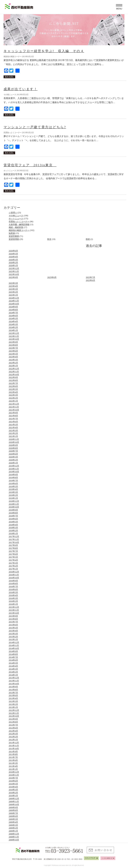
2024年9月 (13, 307)
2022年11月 (14, 372)
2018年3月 (13, 528)
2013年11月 (14, 681)
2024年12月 (14, 298)
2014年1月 (13, 675)
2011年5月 (13, 763)
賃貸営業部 (14, 236)
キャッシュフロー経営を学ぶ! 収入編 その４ (44, 51)
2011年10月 (14, 749)
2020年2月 (13, 460)
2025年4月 (13, 286)
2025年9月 (13, 277)
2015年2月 (13, 637)
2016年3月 (13, 598)
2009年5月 (13, 819)
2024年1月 (13, 330)
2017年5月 (13, 557)
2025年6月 (90, 280)
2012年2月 (13, 737)
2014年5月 (13, 663)
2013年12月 (14, 678)
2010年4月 (13, 787)
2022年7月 (13, 383)
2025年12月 (14, 268)
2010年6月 (13, 781)
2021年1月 (13, 436)
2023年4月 (13, 357)
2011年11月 (14, 746)
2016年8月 (13, 584)
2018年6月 (13, 519)
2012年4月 (13, 731)
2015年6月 (13, 625)
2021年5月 (13, 425)
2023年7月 (13, 348)
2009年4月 (13, 822)
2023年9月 (13, 342)
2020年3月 (13, 457)
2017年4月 (13, 560)
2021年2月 (13, 433)
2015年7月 (13, 622)
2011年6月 (13, 760)
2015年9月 (13, 616)
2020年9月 (13, 445)
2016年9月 (13, 581)
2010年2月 (13, 793)
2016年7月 (13, 587)
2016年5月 (13, 592)
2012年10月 (14, 716)
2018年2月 (13, 531)
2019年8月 (13, 478)
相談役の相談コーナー (19, 230)
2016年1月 (13, 604)
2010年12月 (14, 772)
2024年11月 (14, 301)
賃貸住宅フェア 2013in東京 (30, 165)
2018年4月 (13, 525)
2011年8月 (13, 754)
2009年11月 (14, 802)
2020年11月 (14, 439)
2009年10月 (14, 805)
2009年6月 (13, 816)
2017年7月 (13, 551)
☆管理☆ (13, 213)
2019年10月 (14, 472)
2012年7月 (13, 725)
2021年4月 (13, 428)
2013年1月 (13, 707)
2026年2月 (13, 263)
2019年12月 (14, 466)
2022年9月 (13, 377)
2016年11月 (14, 575)
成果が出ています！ (21, 89)
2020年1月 (13, 463)
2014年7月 (13, 657)
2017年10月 (14, 542)
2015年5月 (13, 628)
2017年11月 (14, 539)
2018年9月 (13, 510)
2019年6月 (13, 484)
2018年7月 (13, 516)
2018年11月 (14, 504)
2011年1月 (13, 769)
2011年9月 (13, 752)
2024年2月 (13, 327)
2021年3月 (13, 431)
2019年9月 (13, 475)
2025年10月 (14, 274)
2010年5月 (13, 784)
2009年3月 (13, 825)
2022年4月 (13, 392)
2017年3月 (13, 563)
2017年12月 (14, 536)
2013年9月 (13, 687)
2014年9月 (13, 651)
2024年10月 (14, 304)
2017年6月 (13, 554)
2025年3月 (13, 289)
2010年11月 (14, 775)
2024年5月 (13, 318)
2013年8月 (13, 690)
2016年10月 (14, 578)
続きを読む (9, 77)
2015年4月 (13, 631)
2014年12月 (14, 642)
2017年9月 (13, 545)
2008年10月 (14, 840)
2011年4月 (13, 766)
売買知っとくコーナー (19, 222)
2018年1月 (13, 534)
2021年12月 (14, 404)
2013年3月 (13, 701)
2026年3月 (13, 260)
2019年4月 (13, 489)
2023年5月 (13, 354)
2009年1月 (13, 831)
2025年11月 (14, 271)
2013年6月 (13, 695)
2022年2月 (13, 398)
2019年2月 (13, 495)
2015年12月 (14, 607)
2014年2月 (13, 672)
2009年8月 (13, 810)
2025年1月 (13, 295)
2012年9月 (13, 719)
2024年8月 (13, 310)
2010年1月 (13, 796)
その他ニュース (16, 216)
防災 (49, 239)
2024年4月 (13, 321)
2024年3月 (13, 324)
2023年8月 (13, 345)
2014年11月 (14, 645)
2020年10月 (14, 442)
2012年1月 (13, 740)
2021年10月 (14, 410)
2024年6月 (13, 316)
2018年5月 (13, 522)
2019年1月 (13, 498)
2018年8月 (13, 513)
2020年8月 (13, 448)
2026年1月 (13, 266)
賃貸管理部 (14, 239)
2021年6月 (13, 422)
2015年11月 (14, 610)
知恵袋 (12, 233)
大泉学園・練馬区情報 (19, 225)
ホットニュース (16, 219)
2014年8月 (13, 654)
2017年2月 (13, 566)
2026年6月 (13, 251)
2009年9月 (13, 807)
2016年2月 (13, 601)
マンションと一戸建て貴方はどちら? (35, 127)
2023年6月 (13, 351)
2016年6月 (13, 589)
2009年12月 (14, 799)
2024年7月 (13, 313)
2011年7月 (13, 757)
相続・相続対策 (16, 227)
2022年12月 (14, 369)
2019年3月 (13, 492)
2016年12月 (14, 572)
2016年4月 (13, 595)
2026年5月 (13, 254)
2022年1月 (13, 401)
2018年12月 (14, 501)
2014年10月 (14, 648)
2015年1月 (13, 639)
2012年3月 (13, 734)
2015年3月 (13, 634)
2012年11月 (14, 713)
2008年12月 (14, 834)
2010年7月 (13, 778)
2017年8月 (13, 548)
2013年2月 (13, 704)
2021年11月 (14, 407)
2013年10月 (14, 684)
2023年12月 (14, 333)
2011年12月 (14, 743)
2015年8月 (13, 619)
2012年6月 (13, 728)
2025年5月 (13, 283)
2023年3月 (13, 360)
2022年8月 (13, 380)
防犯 (88, 239)
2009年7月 (13, 813)
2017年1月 (13, 569)
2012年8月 (13, 722)
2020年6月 (13, 454)
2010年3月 (13, 790)
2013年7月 (13, 693)
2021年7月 (13, 419)
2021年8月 (13, 416)
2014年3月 (13, 669)
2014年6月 (13, 660)
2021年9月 (13, 413)
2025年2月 (13, 292)
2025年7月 (90, 277)
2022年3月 (13, 395)
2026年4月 (13, 257)
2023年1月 (13, 366)
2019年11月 (14, 469)
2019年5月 (13, 486)
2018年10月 (14, 507)
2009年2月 (13, 828)
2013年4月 (13, 698)
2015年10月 (14, 613)
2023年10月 (14, 339)
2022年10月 (14, 375)
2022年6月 (13, 386)
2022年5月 (13, 389)
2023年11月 (14, 336)
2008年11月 (14, 837)
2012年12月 (14, 710)
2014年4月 (13, 666)
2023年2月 (13, 363)
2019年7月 (13, 481)
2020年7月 (13, 451)
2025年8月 (52, 277)
